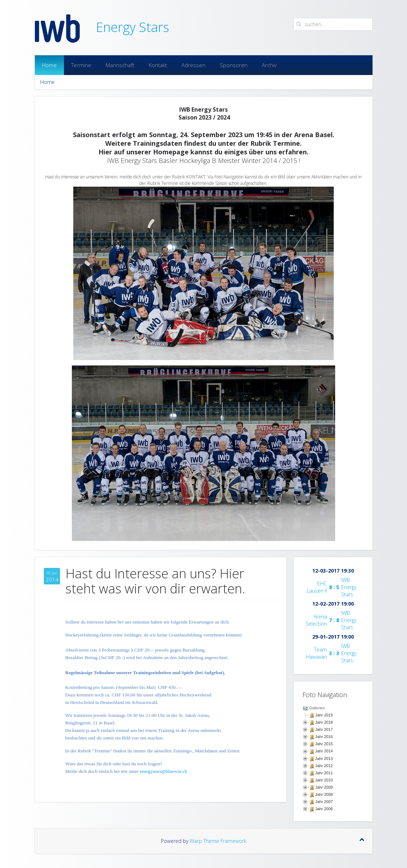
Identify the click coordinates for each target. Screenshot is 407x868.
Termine (81, 65)
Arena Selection (316, 620)
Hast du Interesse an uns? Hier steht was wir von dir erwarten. (155, 581)
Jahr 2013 (324, 759)
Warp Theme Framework (218, 841)
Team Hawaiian (316, 653)
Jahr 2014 (324, 751)
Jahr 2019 (324, 715)
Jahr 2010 (324, 780)
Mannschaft (120, 65)
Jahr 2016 (324, 737)
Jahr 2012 (324, 766)
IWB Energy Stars (349, 587)
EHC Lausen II (317, 587)
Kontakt (158, 65)
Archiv (269, 65)
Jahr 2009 (324, 787)
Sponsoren (234, 65)
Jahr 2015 (324, 744)
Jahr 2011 (324, 773)
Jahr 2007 (324, 802)
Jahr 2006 (324, 809)
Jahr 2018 (324, 722)
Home (49, 65)
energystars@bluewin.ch (163, 771)
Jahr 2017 (324, 729)
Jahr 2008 (324, 794)
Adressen (193, 65)
